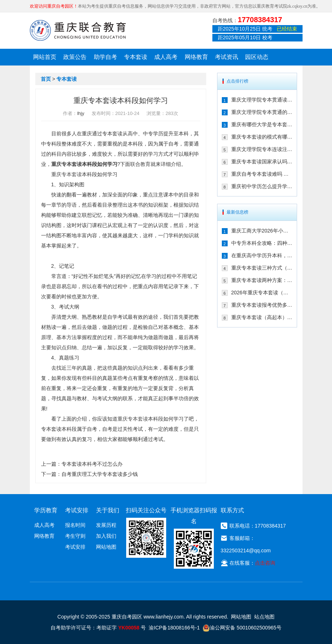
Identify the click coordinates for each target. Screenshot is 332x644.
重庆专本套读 (67, 164)
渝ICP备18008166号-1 (174, 628)
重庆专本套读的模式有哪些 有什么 (262, 137)
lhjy (81, 113)
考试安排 (75, 547)
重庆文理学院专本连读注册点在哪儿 (262, 149)
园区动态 (257, 57)
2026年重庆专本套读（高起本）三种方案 (262, 293)
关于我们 (108, 510)
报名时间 (75, 525)
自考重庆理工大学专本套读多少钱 (100, 474)
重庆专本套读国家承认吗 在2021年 (262, 162)
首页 (46, 79)
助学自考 (105, 57)
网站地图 (106, 547)
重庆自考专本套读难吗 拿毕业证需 (262, 174)
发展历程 (106, 525)
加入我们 (106, 536)
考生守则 (75, 536)
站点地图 (264, 617)
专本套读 (136, 57)
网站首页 (45, 57)
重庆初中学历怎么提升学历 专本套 (262, 186)
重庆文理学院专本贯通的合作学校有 (262, 112)
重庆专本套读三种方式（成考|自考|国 (262, 268)
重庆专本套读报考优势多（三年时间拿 (262, 305)
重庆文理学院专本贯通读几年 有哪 (262, 100)
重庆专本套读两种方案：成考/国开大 (262, 280)
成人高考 (166, 57)
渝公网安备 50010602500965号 (242, 628)
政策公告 (75, 57)
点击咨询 (265, 563)
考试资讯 (227, 57)
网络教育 (196, 57)
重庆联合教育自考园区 (78, 30)
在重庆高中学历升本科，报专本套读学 (262, 255)
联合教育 (140, 164)
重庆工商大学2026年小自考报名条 (262, 231)
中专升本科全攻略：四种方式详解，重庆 (262, 243)
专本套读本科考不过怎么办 (92, 464)
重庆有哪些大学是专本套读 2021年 (262, 124)
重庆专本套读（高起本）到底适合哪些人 (262, 317)
